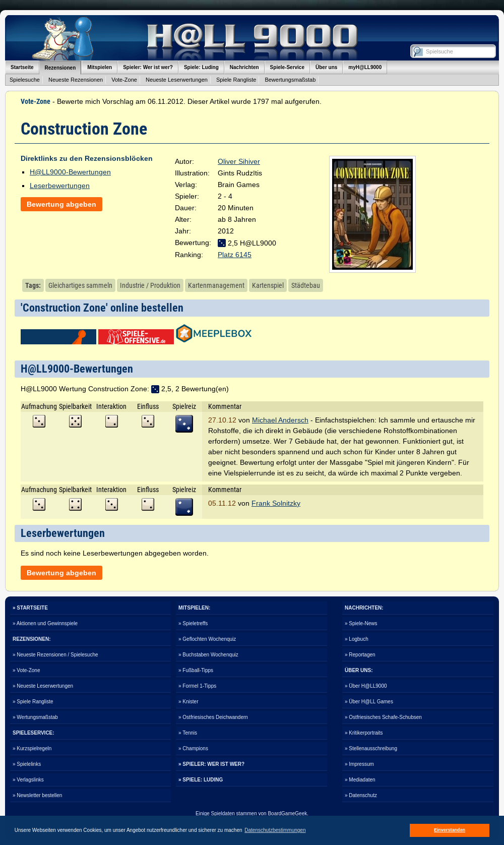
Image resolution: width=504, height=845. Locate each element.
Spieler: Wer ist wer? (148, 67)
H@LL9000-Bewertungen (70, 172)
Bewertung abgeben (61, 204)
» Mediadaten (360, 780)
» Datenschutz (361, 795)
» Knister (188, 702)
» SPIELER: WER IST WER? (211, 764)
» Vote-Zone (26, 670)
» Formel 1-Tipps (197, 686)
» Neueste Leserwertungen (43, 686)
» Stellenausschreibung (371, 748)
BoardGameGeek (287, 813)
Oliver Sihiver (239, 161)
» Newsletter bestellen (37, 795)
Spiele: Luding (201, 67)
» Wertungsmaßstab (35, 717)
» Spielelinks (27, 764)
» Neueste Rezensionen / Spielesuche (55, 655)
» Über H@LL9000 (366, 686)
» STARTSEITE (30, 608)
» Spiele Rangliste (33, 702)
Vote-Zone (124, 80)
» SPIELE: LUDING (201, 780)
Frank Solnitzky (276, 503)
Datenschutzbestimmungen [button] (275, 830)
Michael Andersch (280, 420)
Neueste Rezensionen (76, 80)
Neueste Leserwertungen (177, 80)
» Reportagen (360, 655)
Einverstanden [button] (450, 830)
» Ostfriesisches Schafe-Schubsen (383, 717)
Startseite (22, 67)
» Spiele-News (361, 623)
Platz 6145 (235, 255)
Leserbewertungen (60, 186)
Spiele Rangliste (236, 80)
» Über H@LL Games (369, 702)
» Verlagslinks (28, 780)
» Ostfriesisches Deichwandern (213, 717)
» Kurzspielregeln (32, 748)
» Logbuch (357, 639)
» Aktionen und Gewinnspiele (45, 623)
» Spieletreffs (193, 623)
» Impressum (359, 764)
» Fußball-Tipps (196, 670)
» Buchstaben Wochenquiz (208, 655)
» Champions (193, 748)
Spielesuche (25, 80)
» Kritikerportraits (364, 733)
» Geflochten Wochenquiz (207, 639)
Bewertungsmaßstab (290, 80)
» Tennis (188, 733)
